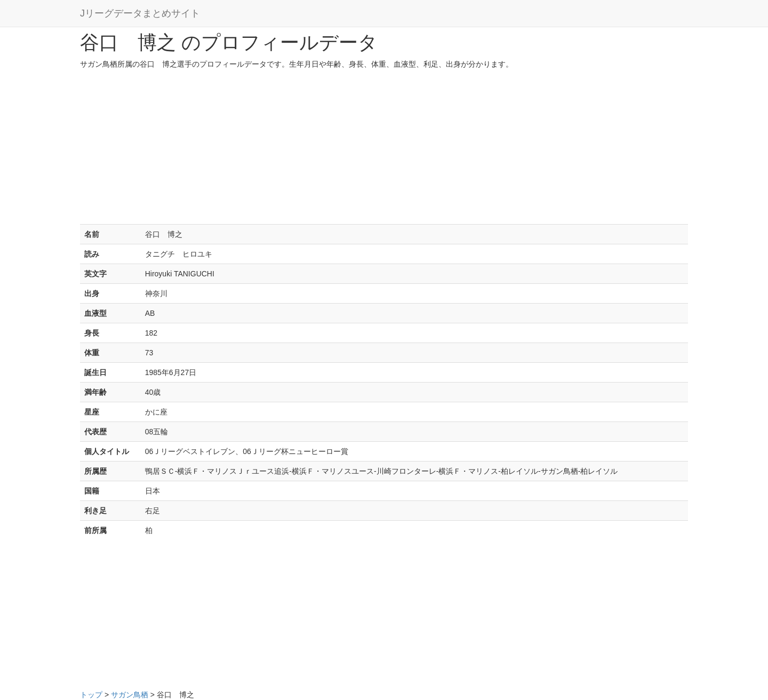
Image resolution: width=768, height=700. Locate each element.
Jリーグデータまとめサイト (140, 13)
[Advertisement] (384, 149)
